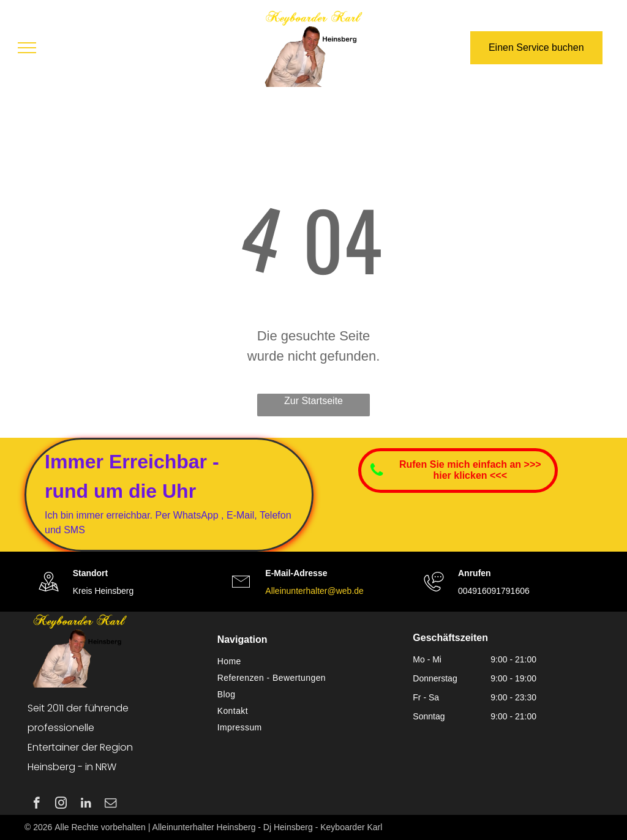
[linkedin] (86, 804)
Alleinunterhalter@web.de (314, 591)
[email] (111, 804)
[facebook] (36, 804)
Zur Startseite (313, 401)
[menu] (27, 48)
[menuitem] (309, 662)
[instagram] (61, 804)
